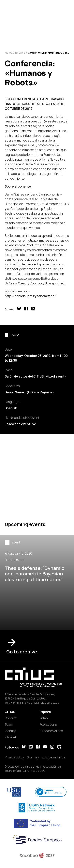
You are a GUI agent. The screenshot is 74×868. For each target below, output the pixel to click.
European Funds (54, 757)
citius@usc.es (50, 703)
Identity (10, 731)
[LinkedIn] (31, 747)
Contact (11, 718)
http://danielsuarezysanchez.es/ (30, 296)
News (9, 53)
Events (20, 53)
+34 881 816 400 (22, 703)
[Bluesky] (24, 747)
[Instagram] (52, 747)
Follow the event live (20, 424)
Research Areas (51, 731)
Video (44, 718)
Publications (48, 724)
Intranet (10, 737)
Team (9, 724)
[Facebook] (38, 747)
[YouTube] (45, 747)
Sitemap (33, 757)
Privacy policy (14, 757)
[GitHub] (59, 747)
